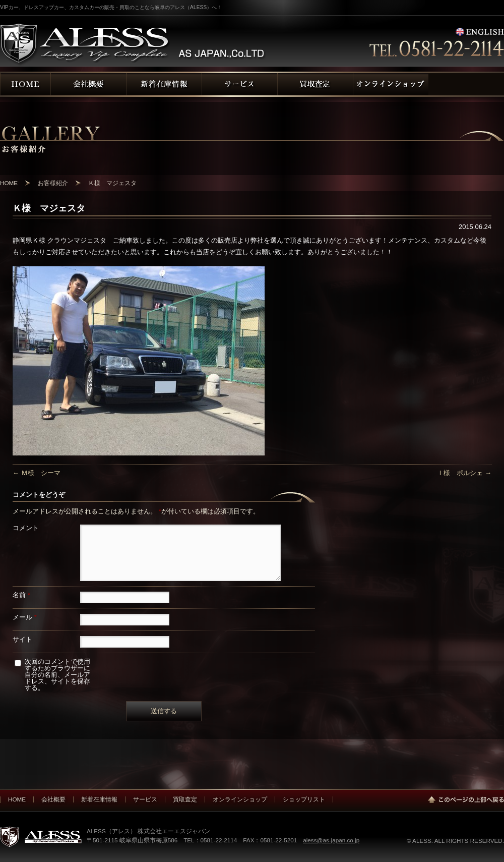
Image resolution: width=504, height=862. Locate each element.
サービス (145, 799)
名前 (21, 595)
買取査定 (185, 799)
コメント (26, 528)
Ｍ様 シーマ (37, 473)
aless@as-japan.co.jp (331, 840)
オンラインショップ (240, 799)
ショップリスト (304, 799)
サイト (22, 639)
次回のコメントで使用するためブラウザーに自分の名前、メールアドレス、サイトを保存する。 (57, 675)
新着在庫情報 (99, 799)
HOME (17, 799)
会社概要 (53, 799)
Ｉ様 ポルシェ (464, 473)
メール (25, 617)
